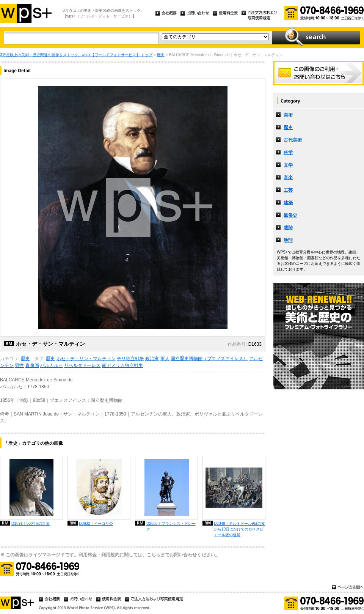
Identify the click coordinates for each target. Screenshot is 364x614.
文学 (288, 165)
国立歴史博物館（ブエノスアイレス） (209, 359)
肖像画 (32, 365)
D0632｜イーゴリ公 (96, 523)
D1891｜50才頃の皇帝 (31, 523)
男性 (19, 365)
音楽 (288, 178)
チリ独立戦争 (130, 359)
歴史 (161, 55)
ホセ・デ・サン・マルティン (86, 359)
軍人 (165, 359)
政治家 (152, 359)
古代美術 (293, 140)
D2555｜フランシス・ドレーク (171, 526)
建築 (288, 203)
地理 (288, 240)
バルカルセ (52, 365)
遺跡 (288, 228)
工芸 (288, 190)
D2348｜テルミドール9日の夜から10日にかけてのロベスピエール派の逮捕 (239, 529)
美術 (288, 115)
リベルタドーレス (82, 365)
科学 (288, 153)
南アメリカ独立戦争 (122, 365)
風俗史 (290, 215)
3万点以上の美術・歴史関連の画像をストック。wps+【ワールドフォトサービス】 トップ (76, 55)
